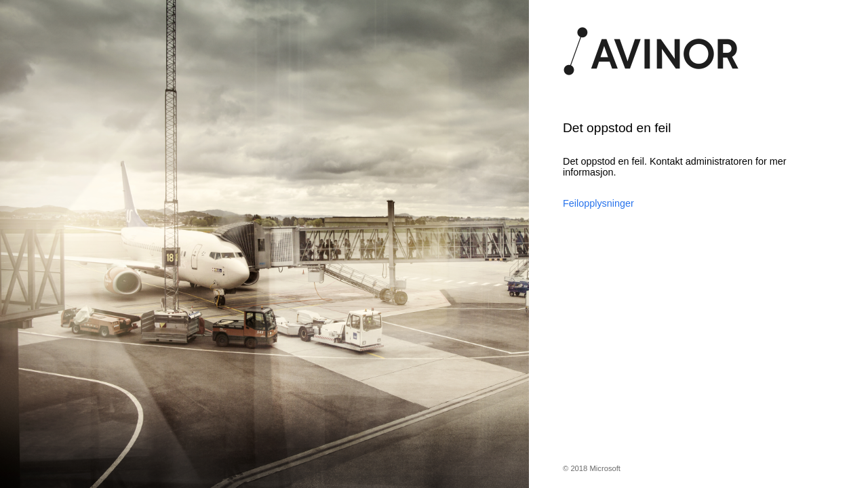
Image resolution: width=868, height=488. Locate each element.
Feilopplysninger (598, 203)
